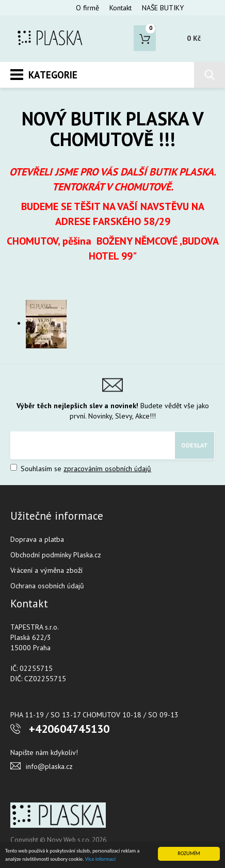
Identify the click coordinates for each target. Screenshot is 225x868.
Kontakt (120, 8)
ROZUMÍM (189, 853)
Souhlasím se (81, 469)
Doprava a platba (37, 539)
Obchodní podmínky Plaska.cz (56, 555)
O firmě (87, 8)
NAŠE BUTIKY (163, 8)
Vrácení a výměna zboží (46, 570)
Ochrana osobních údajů (47, 586)
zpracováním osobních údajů (107, 469)
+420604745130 (69, 729)
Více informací (100, 859)
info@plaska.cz (49, 766)
